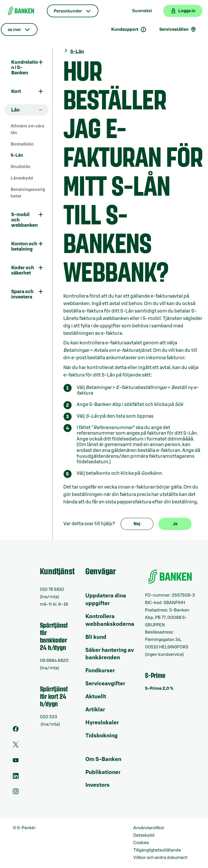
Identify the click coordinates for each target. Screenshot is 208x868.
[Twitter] (16, 746)
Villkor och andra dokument (160, 858)
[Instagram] (16, 793)
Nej (137, 524)
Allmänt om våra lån (27, 129)
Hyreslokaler (102, 723)
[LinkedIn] (16, 777)
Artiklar (95, 710)
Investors (97, 785)
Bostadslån (22, 144)
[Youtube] (16, 762)
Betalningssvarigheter (28, 193)
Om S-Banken (103, 759)
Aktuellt (96, 697)
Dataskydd (144, 835)
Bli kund (96, 637)
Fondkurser (100, 671)
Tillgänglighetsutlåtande (157, 850)
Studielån (21, 167)
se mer (14, 30)
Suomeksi (142, 11)
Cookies (141, 843)
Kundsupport (129, 29)
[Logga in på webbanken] (183, 11)
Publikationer (103, 772)
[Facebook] (16, 730)
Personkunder (68, 11)
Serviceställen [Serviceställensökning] (178, 29)
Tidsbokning (101, 736)
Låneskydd (22, 178)
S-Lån (17, 155)
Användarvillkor (149, 828)
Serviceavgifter (105, 684)
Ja (175, 524)
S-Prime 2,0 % (159, 689)
